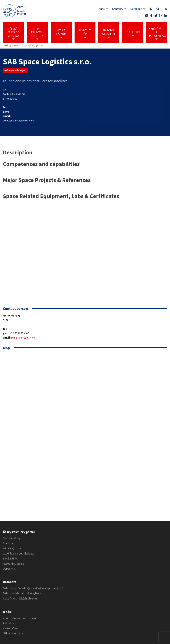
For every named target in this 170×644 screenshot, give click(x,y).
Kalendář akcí (11, 628)
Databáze (136, 9)
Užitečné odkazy (13, 633)
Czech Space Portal (12, 45)
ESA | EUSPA (10, 559)
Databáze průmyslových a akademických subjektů (33, 588)
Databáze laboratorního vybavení (23, 593)
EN (165, 9)
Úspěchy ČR (10, 569)
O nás (101, 9)
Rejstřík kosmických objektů (20, 599)
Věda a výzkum (12, 548)
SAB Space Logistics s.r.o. (35, 45)
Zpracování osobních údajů (19, 618)
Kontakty (118, 9)
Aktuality (8, 623)
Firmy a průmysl (13, 538)
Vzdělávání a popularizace (19, 554)
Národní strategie (13, 564)
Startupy (8, 543)
